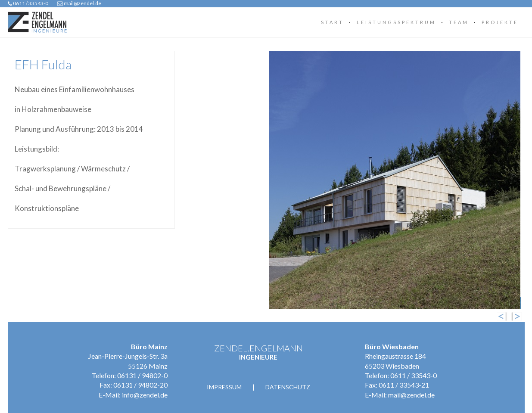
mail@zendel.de (82, 3)
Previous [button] (505, 317)
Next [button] (519, 317)
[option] (354, 180)
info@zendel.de (145, 395)
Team (459, 22)
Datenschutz (288, 387)
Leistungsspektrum (396, 22)
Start (332, 22)
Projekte (500, 22)
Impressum (224, 387)
